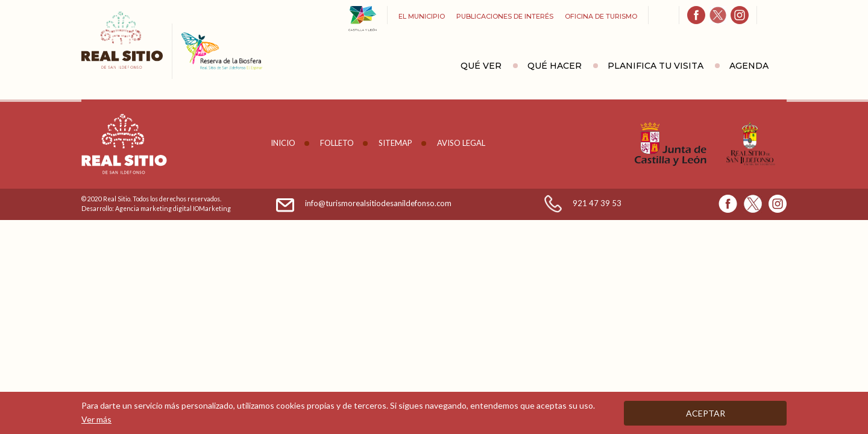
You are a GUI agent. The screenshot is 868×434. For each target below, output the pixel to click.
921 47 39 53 (597, 203)
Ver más (96, 419)
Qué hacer (555, 66)
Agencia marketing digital (153, 209)
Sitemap (395, 143)
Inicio (283, 143)
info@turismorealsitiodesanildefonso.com (378, 203)
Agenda (749, 66)
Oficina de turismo (601, 16)
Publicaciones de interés (505, 16)
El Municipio (422, 16)
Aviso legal (461, 143)
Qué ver (481, 66)
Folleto (337, 143)
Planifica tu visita (656, 66)
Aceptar (706, 413)
